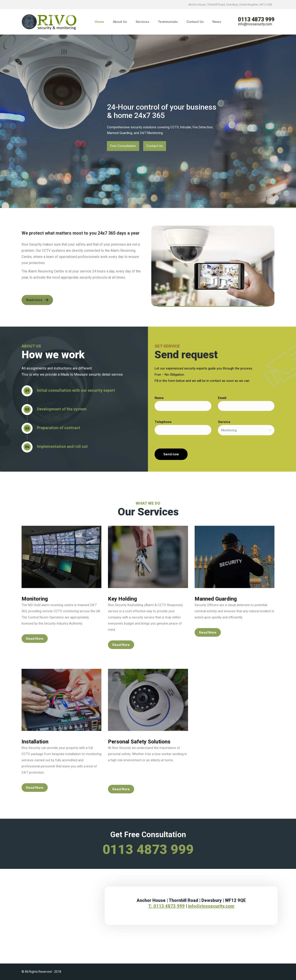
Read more (37, 300)
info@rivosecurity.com (255, 24)
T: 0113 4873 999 (166, 906)
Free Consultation (123, 146)
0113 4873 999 (256, 19)
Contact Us (155, 146)
